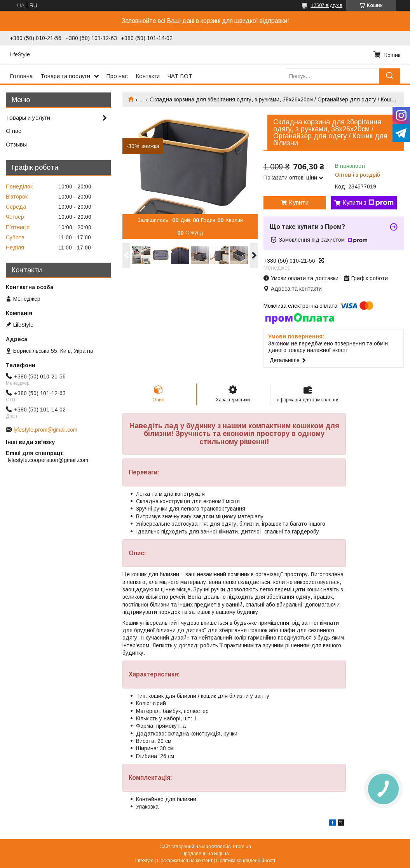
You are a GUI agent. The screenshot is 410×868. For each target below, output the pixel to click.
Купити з (368, 203)
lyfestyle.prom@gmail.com (45, 430)
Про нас (117, 76)
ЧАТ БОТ (180, 76)
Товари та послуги (65, 76)
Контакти (148, 76)
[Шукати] (390, 76)
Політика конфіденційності (246, 861)
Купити (299, 203)
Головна (21, 76)
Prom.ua (242, 847)
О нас (14, 131)
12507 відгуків (327, 5)
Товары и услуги (28, 118)
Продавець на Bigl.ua (205, 854)
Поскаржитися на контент (185, 861)
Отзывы (16, 144)
